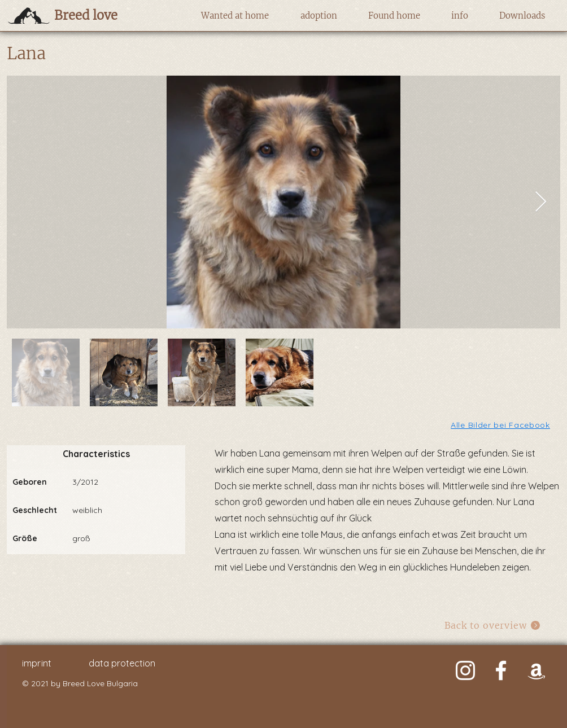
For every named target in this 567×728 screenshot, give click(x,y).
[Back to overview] (493, 625)
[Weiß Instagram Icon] (465, 670)
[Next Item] (541, 202)
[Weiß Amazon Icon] (537, 670)
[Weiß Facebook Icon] (501, 670)
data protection (122, 663)
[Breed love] (104, 15)
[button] (235, 16)
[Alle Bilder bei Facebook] (501, 425)
